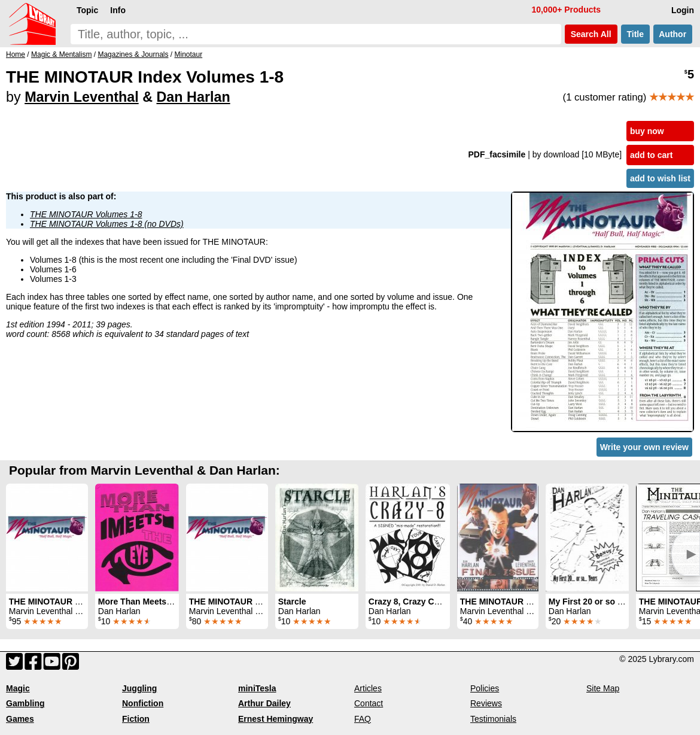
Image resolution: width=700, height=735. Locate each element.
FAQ (363, 719)
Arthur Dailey (264, 703)
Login (683, 10)
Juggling (139, 688)
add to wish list (660, 178)
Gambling (25, 703)
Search (591, 34)
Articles (368, 688)
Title (635, 34)
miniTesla (257, 688)
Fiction (136, 719)
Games (20, 719)
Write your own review (644, 447)
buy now (647, 131)
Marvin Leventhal (82, 97)
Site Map (603, 688)
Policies (485, 688)
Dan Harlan (194, 97)
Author (673, 34)
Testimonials (493, 719)
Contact (369, 703)
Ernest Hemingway (276, 719)
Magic (18, 688)
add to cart (652, 155)
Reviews (486, 703)
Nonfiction (143, 703)
